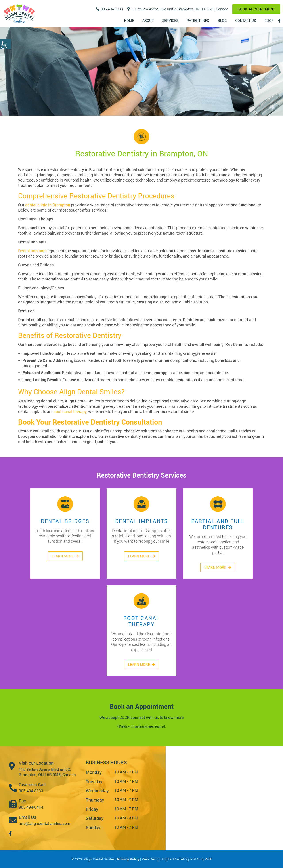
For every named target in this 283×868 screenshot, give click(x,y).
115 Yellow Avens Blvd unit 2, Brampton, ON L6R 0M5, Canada (178, 9)
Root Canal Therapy (141, 601)
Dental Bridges (65, 504)
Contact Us (246, 20)
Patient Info (198, 20)
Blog (222, 20)
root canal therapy (70, 411)
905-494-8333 (109, 9)
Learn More (65, 556)
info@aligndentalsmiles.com (45, 823)
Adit (208, 859)
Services (170, 20)
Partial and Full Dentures (218, 504)
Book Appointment (256, 9)
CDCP (269, 20)
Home (129, 20)
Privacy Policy (129, 859)
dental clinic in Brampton (48, 205)
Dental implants (32, 251)
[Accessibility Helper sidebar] (5, 44)
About (148, 20)
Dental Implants (141, 504)
